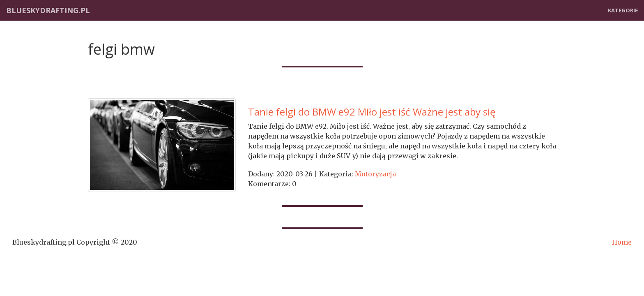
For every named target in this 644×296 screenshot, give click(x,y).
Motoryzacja (375, 174)
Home (622, 242)
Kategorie (623, 10)
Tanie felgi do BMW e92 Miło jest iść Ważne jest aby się (372, 112)
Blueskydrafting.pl (48, 10)
